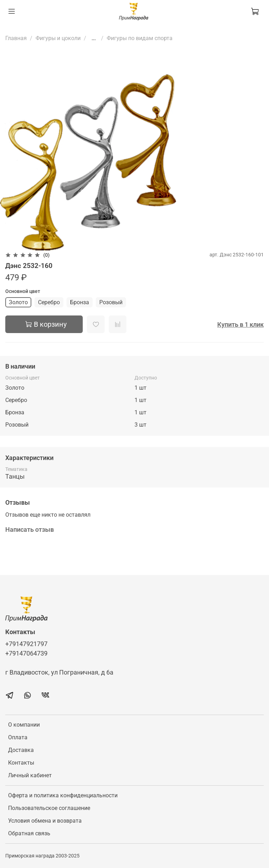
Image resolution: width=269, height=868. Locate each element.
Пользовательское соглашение (49, 808)
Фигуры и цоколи (58, 38)
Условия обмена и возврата (45, 821)
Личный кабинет (30, 775)
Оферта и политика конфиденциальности (63, 795)
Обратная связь (29, 833)
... (94, 38)
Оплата (18, 737)
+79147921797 (26, 644)
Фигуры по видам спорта (140, 38)
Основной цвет (23, 291)
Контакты (21, 763)
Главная (16, 38)
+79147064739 (26, 653)
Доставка (21, 750)
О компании (24, 725)
